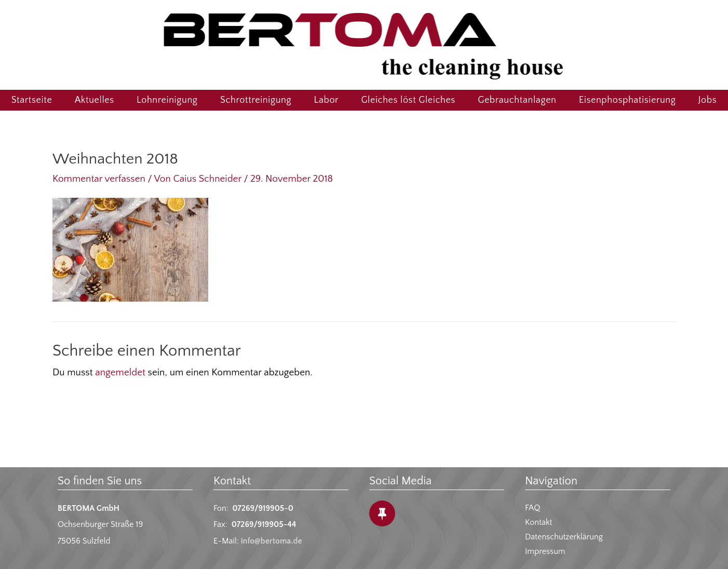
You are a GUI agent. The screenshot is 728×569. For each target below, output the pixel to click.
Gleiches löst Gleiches (408, 100)
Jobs (707, 100)
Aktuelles (95, 100)
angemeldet (120, 372)
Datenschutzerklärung (564, 537)
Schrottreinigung (256, 100)
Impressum (545, 551)
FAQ (532, 508)
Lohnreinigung (167, 100)
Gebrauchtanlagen (517, 100)
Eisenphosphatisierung (628, 100)
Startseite (32, 100)
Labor (327, 100)
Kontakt (538, 522)
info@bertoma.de (272, 541)
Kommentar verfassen (99, 179)
